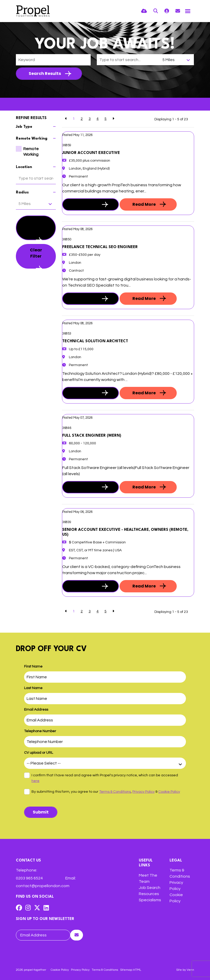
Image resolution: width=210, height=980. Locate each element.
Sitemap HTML (131, 970)
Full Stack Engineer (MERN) (92, 436)
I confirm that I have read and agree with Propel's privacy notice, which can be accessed (105, 778)
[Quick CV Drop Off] (144, 11)
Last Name (33, 688)
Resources (149, 894)
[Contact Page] (178, 11)
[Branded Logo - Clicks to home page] (33, 11)
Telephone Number (40, 731)
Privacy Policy (144, 792)
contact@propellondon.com (43, 886)
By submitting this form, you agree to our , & (106, 792)
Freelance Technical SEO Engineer (100, 247)
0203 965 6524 (29, 878)
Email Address (36, 710)
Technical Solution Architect (95, 341)
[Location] (128, 60)
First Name (33, 667)
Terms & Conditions (115, 792)
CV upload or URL (39, 753)
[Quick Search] (156, 11)
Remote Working (31, 152)
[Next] (113, 119)
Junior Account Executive (91, 153)
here (35, 781)
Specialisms (150, 900)
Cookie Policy (169, 792)
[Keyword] (53, 60)
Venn (190, 970)
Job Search (150, 888)
